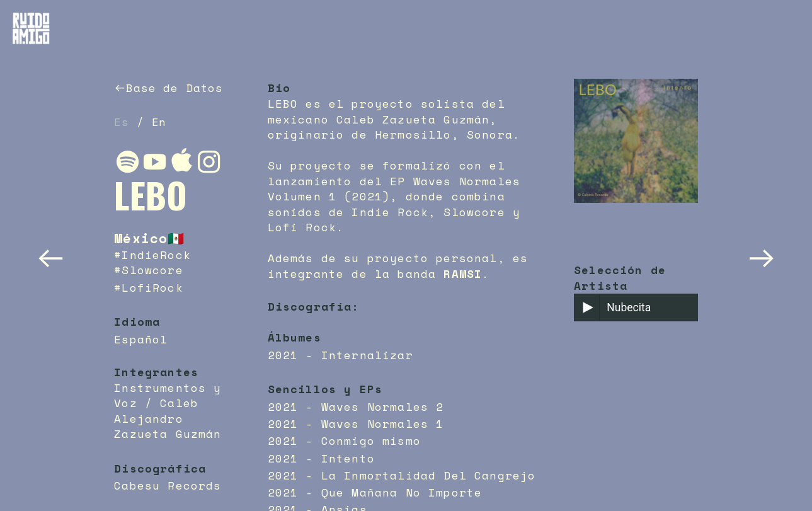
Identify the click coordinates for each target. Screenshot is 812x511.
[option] (636, 155)
